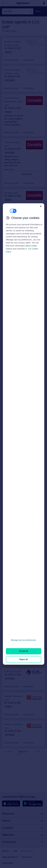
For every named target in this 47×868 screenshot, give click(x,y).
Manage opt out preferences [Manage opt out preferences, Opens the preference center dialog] (23, 640)
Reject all (24, 659)
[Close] (41, 206)
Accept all (23, 651)
